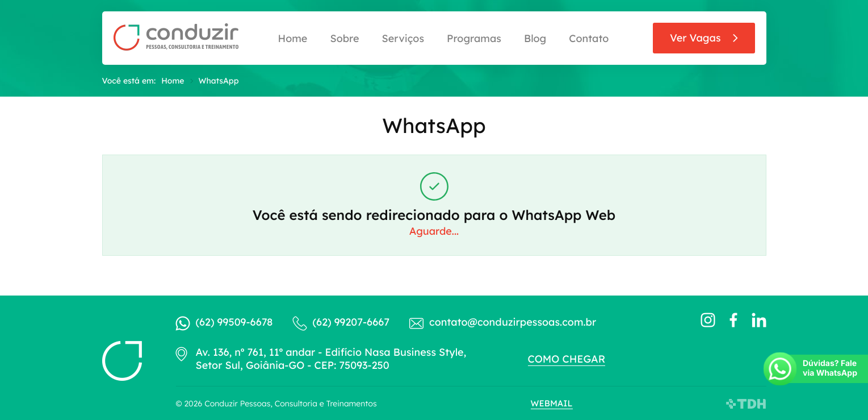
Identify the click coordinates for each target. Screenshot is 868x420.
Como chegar (567, 359)
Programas (474, 38)
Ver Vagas (695, 38)
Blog (535, 38)
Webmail (552, 403)
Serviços (403, 38)
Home (293, 38)
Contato (589, 38)
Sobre (344, 38)
